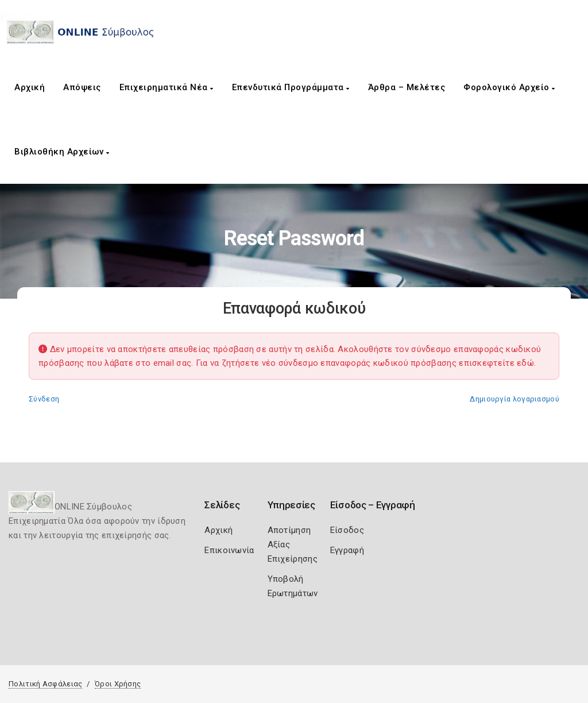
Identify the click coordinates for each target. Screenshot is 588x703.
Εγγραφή (347, 550)
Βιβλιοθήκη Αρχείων (62, 152)
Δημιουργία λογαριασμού (514, 399)
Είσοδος (347, 530)
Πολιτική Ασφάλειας (45, 684)
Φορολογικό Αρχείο (509, 87)
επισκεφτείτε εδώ (496, 363)
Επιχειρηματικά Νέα (167, 87)
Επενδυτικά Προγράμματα (291, 87)
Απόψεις (82, 87)
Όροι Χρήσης (118, 684)
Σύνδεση (44, 399)
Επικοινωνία (229, 550)
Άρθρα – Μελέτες (407, 87)
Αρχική (30, 87)
